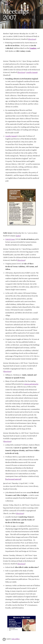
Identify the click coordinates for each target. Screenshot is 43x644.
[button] (3, 3)
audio (18, 236)
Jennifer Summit (32, 72)
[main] (22, 14)
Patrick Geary (10, 239)
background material (13, 479)
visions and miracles (31, 384)
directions (32, 39)
